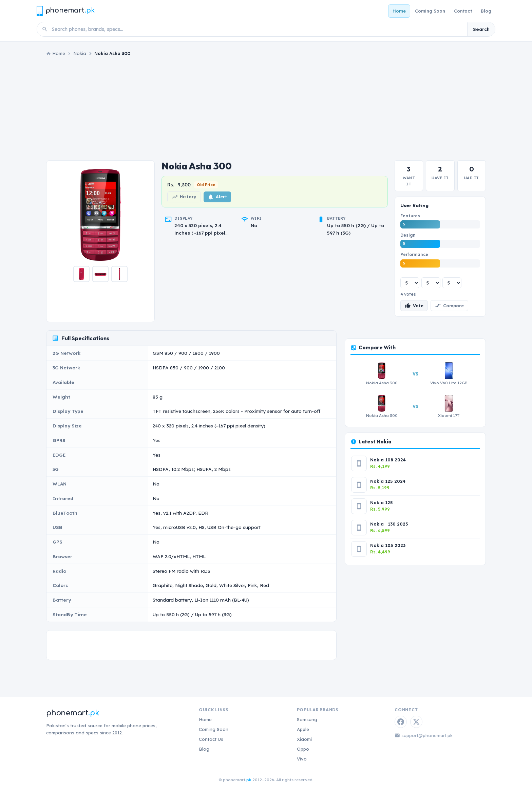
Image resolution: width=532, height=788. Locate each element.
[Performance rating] (452, 283)
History (184, 197)
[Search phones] (258, 29)
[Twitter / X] (416, 722)
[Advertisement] (266, 109)
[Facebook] (401, 722)
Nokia (80, 53)
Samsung (307, 719)
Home (399, 11)
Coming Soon (430, 11)
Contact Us (211, 739)
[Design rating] (431, 283)
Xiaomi (304, 739)
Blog (486, 11)
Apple (303, 729)
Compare (449, 306)
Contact (463, 11)
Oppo (303, 749)
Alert (217, 197)
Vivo (302, 759)
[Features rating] (410, 283)
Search (481, 29)
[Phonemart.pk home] (65, 11)
